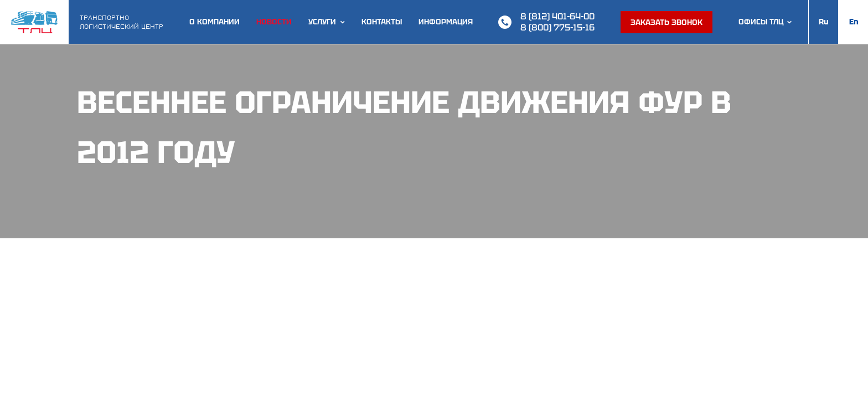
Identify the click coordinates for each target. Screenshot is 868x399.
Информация (446, 22)
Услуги (322, 22)
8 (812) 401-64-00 (557, 16)
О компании (215, 22)
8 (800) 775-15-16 (557, 27)
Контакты (382, 22)
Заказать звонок (666, 22)
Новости (274, 22)
